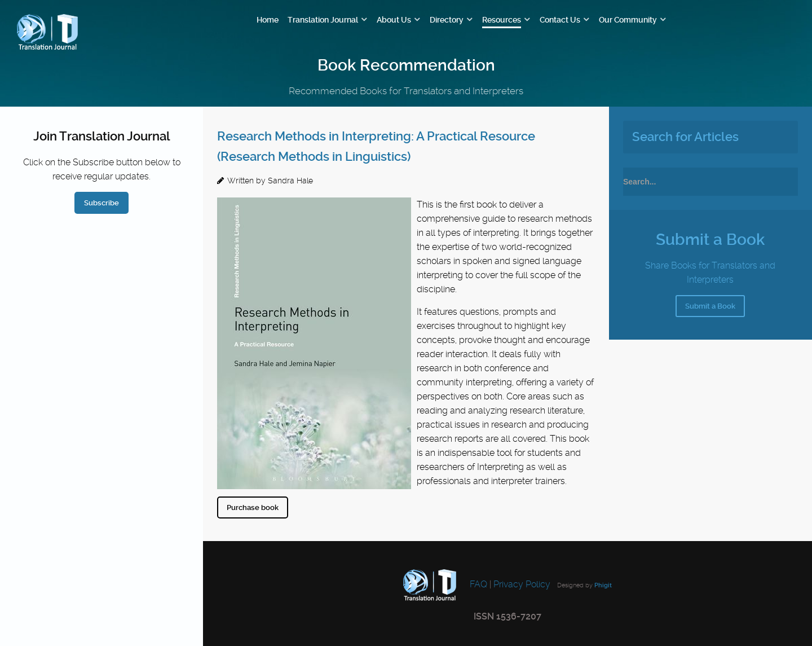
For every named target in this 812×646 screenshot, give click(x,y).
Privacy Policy (522, 584)
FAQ (477, 584)
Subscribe (101, 203)
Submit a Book (710, 306)
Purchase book (253, 507)
